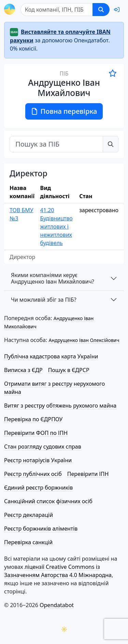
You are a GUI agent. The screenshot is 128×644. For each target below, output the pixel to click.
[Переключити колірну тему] (64, 629)
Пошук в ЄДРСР (69, 370)
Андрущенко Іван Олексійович (84, 340)
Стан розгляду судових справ (43, 447)
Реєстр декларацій (29, 515)
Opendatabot (57, 605)
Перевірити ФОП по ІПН (36, 433)
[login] (117, 10)
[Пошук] (57, 10)
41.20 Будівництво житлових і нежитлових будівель (56, 227)
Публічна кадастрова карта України (51, 356)
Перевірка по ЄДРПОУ (33, 419)
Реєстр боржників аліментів (41, 529)
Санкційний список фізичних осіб (48, 501)
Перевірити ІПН (88, 474)
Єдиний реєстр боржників (38, 488)
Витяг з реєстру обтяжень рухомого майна (60, 406)
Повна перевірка (64, 111)
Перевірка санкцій (28, 542)
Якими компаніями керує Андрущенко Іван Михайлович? (53, 278)
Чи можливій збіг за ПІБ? (44, 300)
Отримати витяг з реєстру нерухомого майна (54, 388)
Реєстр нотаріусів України (38, 460)
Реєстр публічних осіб (33, 474)
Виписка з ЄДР (23, 370)
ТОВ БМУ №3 (22, 214)
